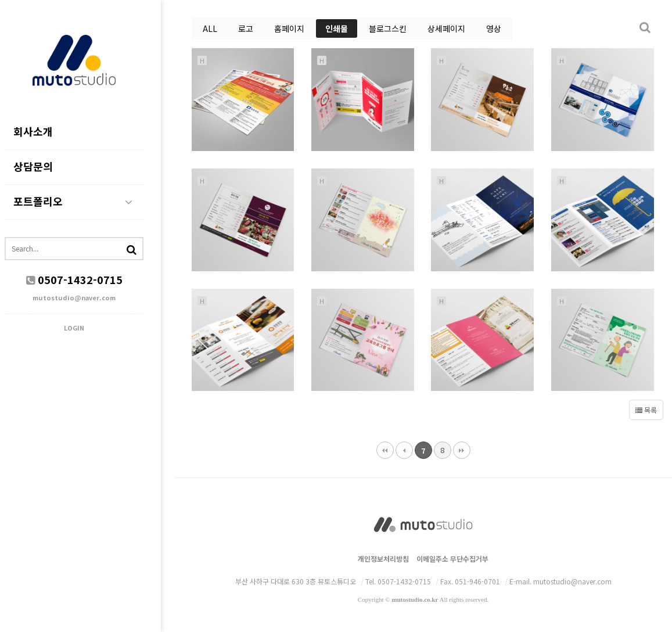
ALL (210, 28)
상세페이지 (446, 28)
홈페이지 (289, 28)
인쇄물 (337, 28)
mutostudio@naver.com (87, 298)
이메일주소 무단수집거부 (452, 559)
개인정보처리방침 (383, 559)
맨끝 (462, 450)
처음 (385, 450)
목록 (646, 410)
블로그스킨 (388, 28)
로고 (246, 28)
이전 (404, 450)
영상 (494, 28)
